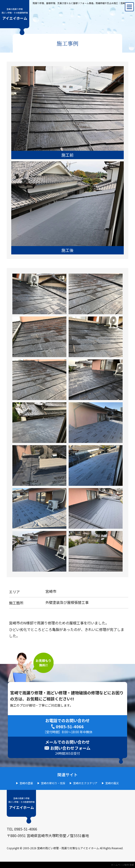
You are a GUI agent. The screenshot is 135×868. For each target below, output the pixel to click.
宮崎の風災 (112, 783)
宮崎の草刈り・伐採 (53, 783)
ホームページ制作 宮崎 (122, 865)
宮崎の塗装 (26, 783)
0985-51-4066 (70, 726)
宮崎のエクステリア (85, 783)
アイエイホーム (15, 14)
